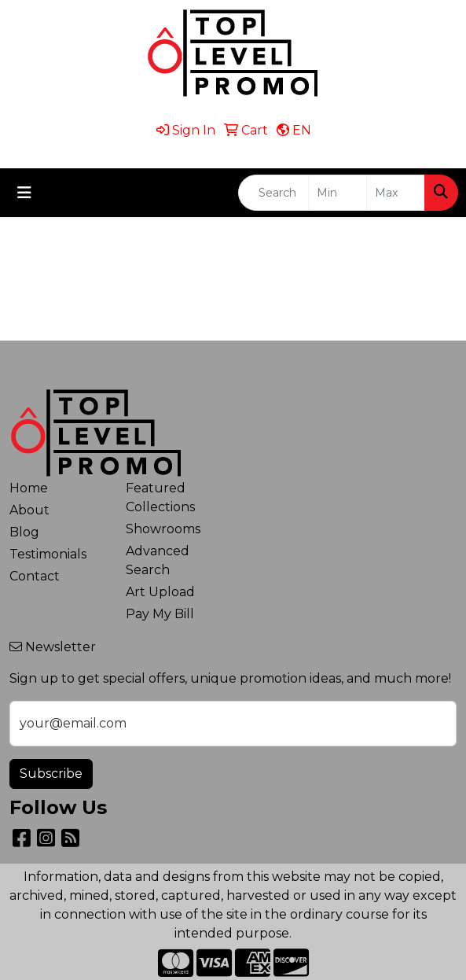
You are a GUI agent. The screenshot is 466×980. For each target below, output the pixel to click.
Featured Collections (160, 497)
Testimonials (48, 554)
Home (29, 488)
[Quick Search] (273, 193)
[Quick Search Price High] (396, 193)
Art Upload (160, 592)
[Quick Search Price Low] (338, 193)
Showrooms (163, 529)
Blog (24, 532)
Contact (35, 576)
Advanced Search (158, 560)
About (29, 510)
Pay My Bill (160, 614)
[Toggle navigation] (24, 193)
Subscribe (51, 774)
